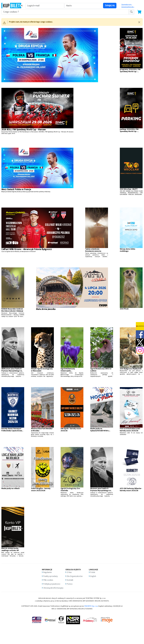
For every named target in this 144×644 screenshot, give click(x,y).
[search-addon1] (65, 12)
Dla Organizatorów (75, 576)
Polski (93, 572)
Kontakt (70, 580)
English (93, 576)
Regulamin (48, 572)
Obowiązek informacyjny (53, 588)
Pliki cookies (48, 580)
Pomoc (70, 584)
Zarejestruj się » (127, 4)
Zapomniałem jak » (128, 7)
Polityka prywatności (52, 584)
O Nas (69, 572)
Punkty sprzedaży (50, 576)
